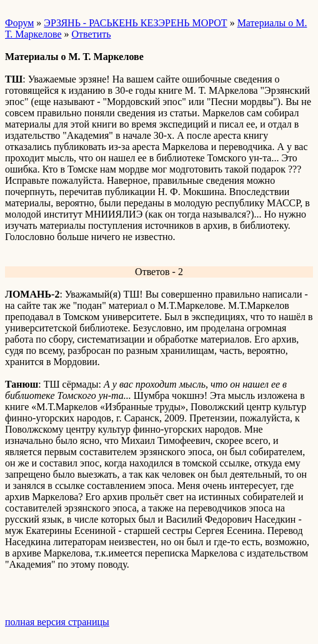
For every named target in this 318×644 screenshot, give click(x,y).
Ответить (92, 34)
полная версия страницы (57, 622)
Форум (19, 23)
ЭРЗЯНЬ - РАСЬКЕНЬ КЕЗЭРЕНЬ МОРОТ (135, 23)
